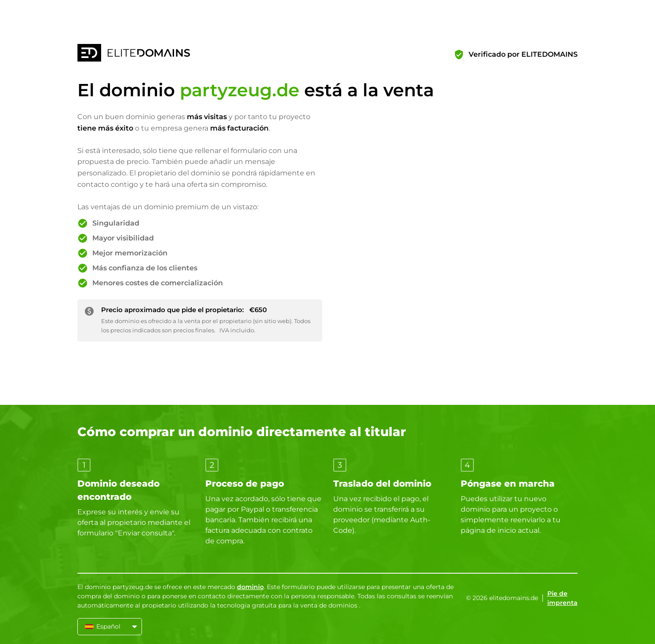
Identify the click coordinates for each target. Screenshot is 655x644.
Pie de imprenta (562, 598)
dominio (250, 587)
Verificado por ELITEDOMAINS (523, 54)
